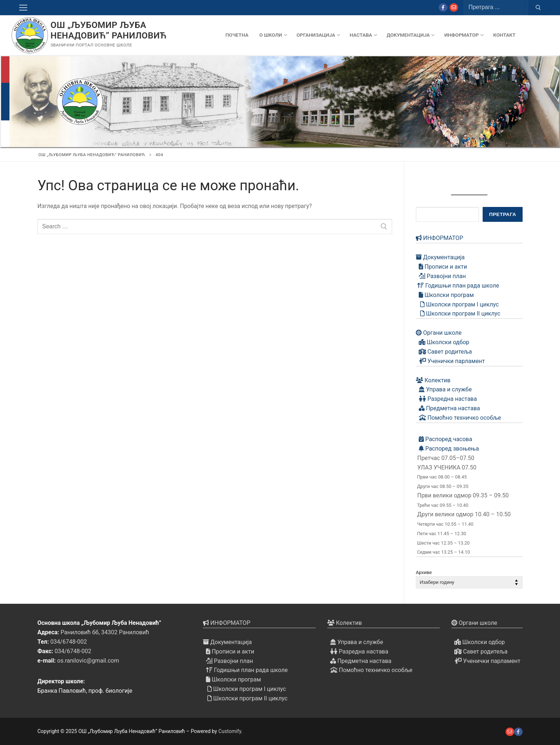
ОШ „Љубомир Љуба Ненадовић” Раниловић (109, 30)
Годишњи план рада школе (457, 286)
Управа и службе (444, 389)
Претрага (503, 214)
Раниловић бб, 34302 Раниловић (105, 632)
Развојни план (441, 276)
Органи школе (439, 333)
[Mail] (454, 7)
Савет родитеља (444, 352)
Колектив (433, 380)
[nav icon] (25, 8)
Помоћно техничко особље (458, 418)
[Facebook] (443, 7)
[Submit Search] (538, 8)
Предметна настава (448, 408)
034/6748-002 (68, 642)
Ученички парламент (450, 361)
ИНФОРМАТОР (439, 238)
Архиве (424, 572)
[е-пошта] (510, 732)
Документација (440, 257)
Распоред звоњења (447, 449)
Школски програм (445, 295)
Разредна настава (446, 399)
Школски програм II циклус (458, 314)
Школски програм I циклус (457, 304)
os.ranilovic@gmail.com (88, 661)
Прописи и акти (441, 267)
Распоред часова (444, 439)
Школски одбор (443, 342)
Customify (230, 731)
